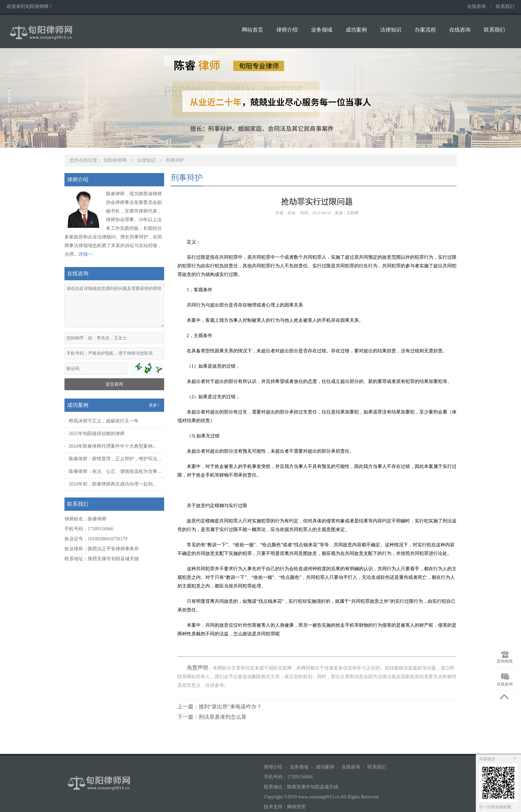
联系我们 (505, 6)
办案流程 (425, 30)
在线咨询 (476, 6)
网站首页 (253, 30)
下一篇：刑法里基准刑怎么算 (212, 717)
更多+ (154, 405)
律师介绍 (287, 30)
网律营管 (296, 807)
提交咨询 (114, 384)
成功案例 (356, 30)
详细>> (86, 254)
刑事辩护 (175, 160)
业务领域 (322, 30)
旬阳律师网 (115, 160)
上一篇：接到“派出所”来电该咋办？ (220, 707)
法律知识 (391, 30)
